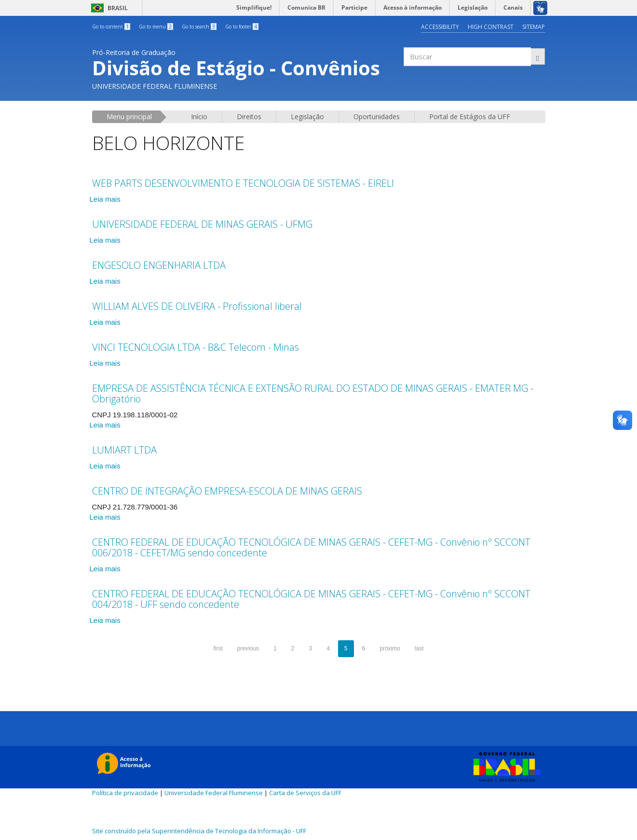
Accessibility (440, 27)
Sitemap (534, 27)
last (419, 648)
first (218, 648)
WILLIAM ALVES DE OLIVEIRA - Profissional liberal (197, 306)
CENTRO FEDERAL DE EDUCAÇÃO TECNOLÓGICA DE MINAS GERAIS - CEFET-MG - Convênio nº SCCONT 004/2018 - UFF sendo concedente (311, 599)
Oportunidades (377, 117)
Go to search (199, 27)
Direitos (249, 117)
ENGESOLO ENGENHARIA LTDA (159, 265)
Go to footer (242, 27)
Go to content (111, 27)
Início (199, 117)
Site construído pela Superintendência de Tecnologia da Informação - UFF (199, 831)
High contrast (491, 27)
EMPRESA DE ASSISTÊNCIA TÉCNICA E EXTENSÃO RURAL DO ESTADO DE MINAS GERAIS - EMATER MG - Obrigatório (313, 393)
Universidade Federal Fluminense (214, 793)
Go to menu (156, 27)
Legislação (307, 117)
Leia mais (105, 199)
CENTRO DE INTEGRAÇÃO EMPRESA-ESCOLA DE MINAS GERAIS (227, 491)
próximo (390, 648)
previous (248, 648)
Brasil (108, 8)
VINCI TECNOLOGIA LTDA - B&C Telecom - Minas (196, 347)
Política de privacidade (125, 793)
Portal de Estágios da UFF (470, 117)
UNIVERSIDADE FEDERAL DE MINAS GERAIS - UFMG (202, 224)
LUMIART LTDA (124, 450)
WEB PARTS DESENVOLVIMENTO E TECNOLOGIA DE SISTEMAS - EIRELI (243, 183)
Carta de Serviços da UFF (305, 793)
